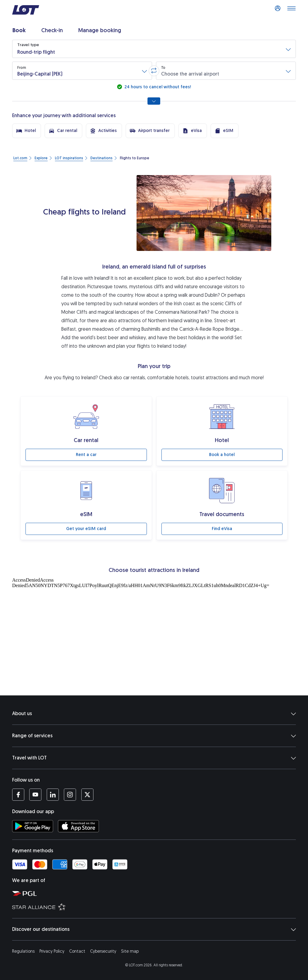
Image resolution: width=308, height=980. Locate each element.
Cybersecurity (103, 951)
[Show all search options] (154, 101)
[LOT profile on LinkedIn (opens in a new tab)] (53, 795)
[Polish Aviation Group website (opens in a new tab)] (157, 893)
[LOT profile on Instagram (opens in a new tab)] (70, 795)
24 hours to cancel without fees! (157, 87)
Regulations (23, 951)
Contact (77, 951)
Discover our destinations (154, 929)
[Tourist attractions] (154, 635)
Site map (130, 951)
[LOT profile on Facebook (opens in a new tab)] (18, 795)
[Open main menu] (291, 10)
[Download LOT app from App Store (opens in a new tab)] (78, 826)
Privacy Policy (52, 951)
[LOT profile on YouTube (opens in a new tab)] (35, 795)
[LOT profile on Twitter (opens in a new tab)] (87, 795)
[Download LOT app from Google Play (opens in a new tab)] (33, 826)
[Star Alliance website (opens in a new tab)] (157, 907)
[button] (154, 49)
